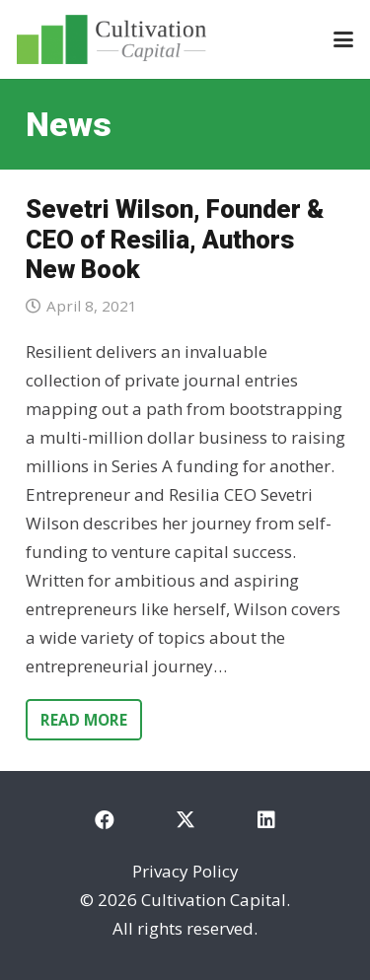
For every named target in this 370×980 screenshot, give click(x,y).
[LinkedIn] (266, 820)
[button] (343, 39)
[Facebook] (105, 820)
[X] (185, 820)
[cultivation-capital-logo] (111, 39)
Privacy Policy (185, 871)
